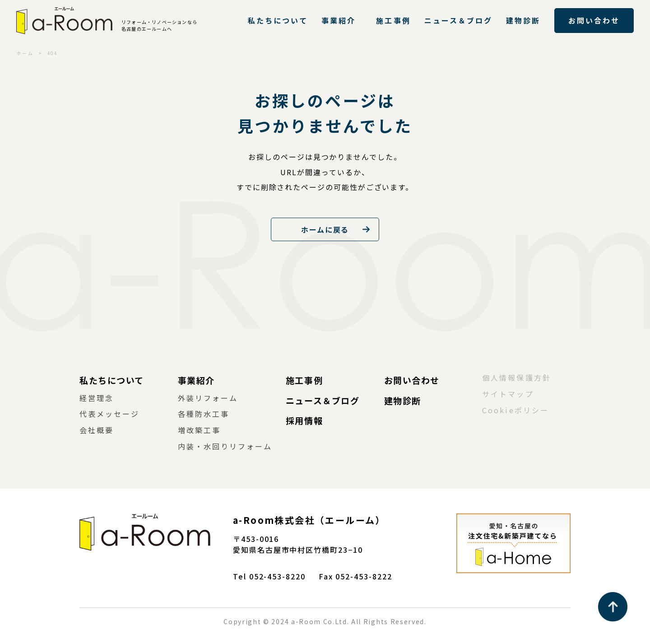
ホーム (25, 53)
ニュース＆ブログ (459, 20)
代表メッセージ (110, 414)
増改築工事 (199, 430)
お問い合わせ (594, 20)
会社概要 (97, 430)
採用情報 (304, 420)
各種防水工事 (204, 414)
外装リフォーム (208, 398)
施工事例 (393, 20)
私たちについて (278, 20)
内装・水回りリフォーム (225, 446)
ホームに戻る (325, 229)
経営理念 (97, 398)
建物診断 (523, 20)
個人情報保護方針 (517, 378)
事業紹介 (339, 20)
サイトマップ (508, 394)
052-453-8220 (277, 576)
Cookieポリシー (515, 410)
